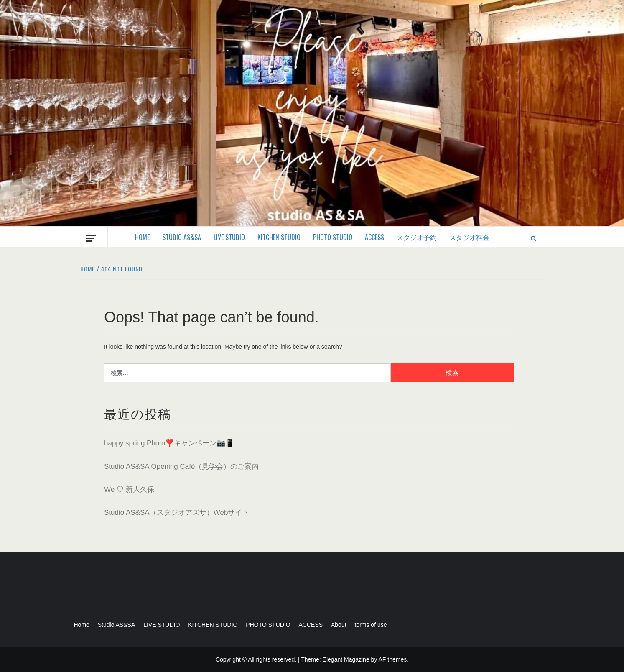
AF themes (392, 659)
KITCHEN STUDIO (279, 237)
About (339, 625)
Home (142, 237)
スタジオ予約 (417, 237)
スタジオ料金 (469, 237)
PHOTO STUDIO (333, 237)
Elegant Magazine (346, 659)
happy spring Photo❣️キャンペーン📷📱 (169, 443)
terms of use (371, 625)
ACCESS (374, 237)
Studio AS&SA (182, 237)
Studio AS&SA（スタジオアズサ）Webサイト (177, 512)
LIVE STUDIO (229, 237)
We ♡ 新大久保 (129, 489)
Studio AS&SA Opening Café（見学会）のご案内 (181, 466)
